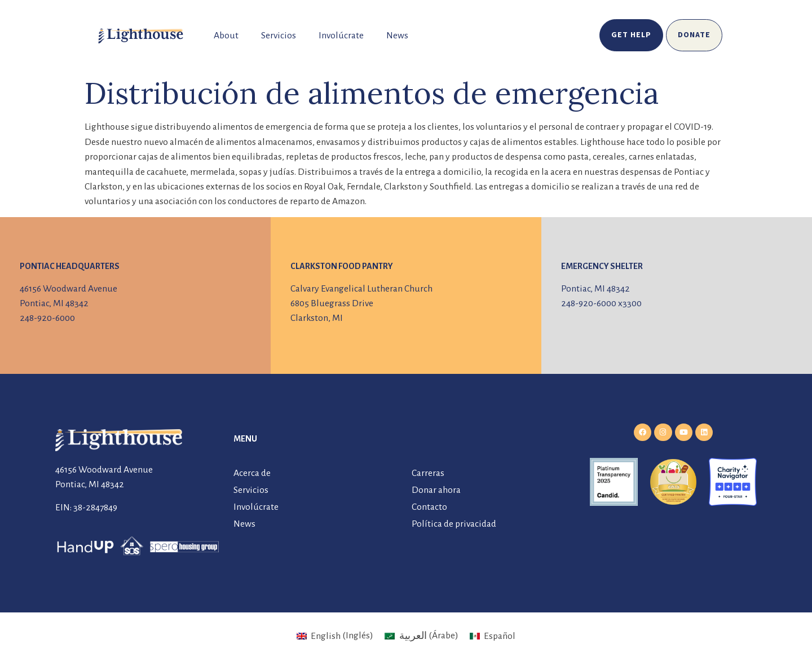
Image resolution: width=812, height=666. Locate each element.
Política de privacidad (454, 524)
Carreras (428, 473)
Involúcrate (341, 36)
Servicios (279, 36)
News (397, 36)
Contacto (429, 507)
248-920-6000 (47, 318)
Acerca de (252, 473)
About (226, 36)
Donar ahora (436, 490)
